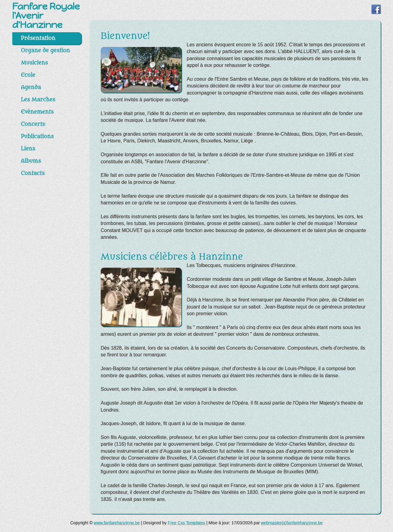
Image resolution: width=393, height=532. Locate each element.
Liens (28, 149)
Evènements (37, 112)
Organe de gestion (45, 51)
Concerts (33, 124)
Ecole (28, 75)
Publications (37, 137)
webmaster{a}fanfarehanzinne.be (292, 523)
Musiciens (34, 63)
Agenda (31, 87)
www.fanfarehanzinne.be (117, 523)
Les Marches (38, 100)
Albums (31, 161)
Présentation (38, 38)
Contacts (33, 173)
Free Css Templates (187, 523)
